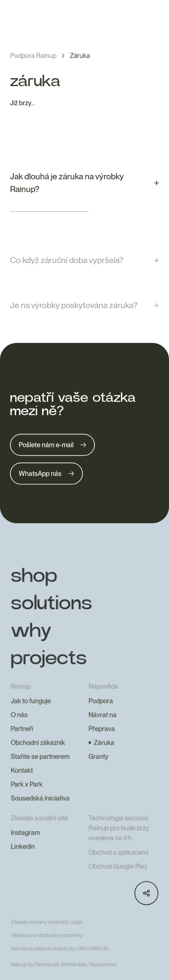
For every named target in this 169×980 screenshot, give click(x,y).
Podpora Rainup (33, 56)
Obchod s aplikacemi (118, 860)
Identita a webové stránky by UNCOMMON (60, 956)
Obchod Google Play (118, 874)
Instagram (26, 841)
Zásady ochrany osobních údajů (47, 929)
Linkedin (23, 854)
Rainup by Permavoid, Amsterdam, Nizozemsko (64, 971)
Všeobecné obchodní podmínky (47, 942)
